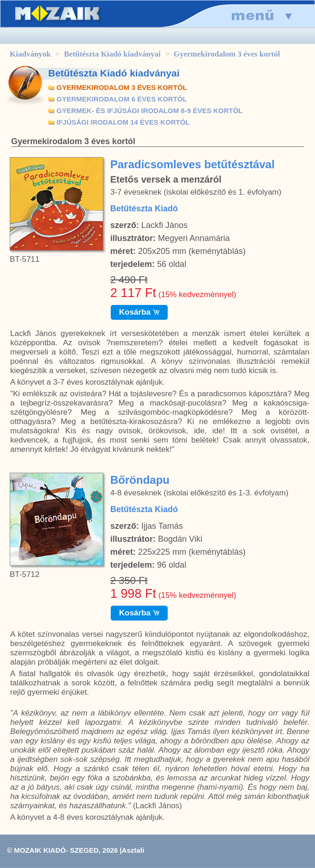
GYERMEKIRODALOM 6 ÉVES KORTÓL (122, 99)
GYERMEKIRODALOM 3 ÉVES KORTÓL (122, 87)
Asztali (133, 850)
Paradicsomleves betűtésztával (192, 164)
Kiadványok (30, 54)
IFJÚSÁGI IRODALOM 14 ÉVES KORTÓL (123, 122)
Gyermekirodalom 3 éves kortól (227, 54)
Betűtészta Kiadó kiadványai (112, 54)
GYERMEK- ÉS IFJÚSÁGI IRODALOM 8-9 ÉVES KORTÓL (150, 111)
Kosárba (139, 312)
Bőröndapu (140, 480)
